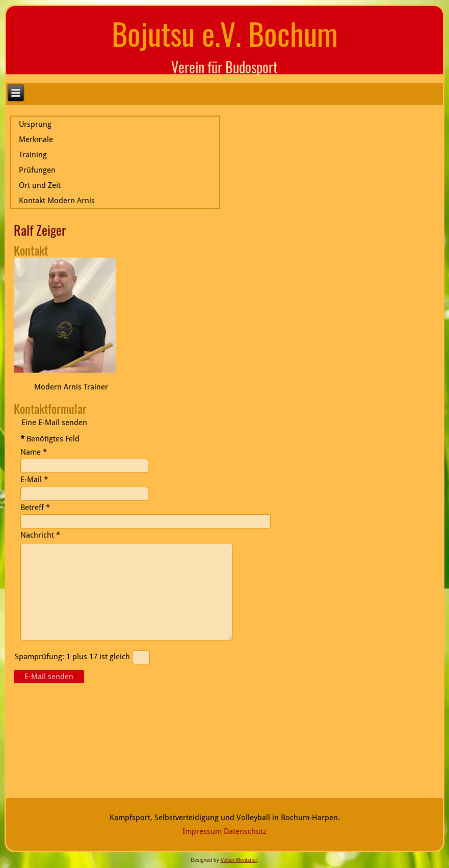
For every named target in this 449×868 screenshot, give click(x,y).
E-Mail (34, 480)
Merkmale (36, 139)
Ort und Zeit (40, 185)
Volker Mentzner (239, 860)
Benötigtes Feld (50, 439)
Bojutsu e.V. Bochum (225, 33)
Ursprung (35, 124)
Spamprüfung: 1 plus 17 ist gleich (73, 657)
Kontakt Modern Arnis (57, 201)
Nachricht (40, 535)
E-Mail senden (49, 677)
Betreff (35, 508)
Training (33, 155)
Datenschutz (245, 831)
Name (34, 452)
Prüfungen (37, 170)
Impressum (202, 831)
